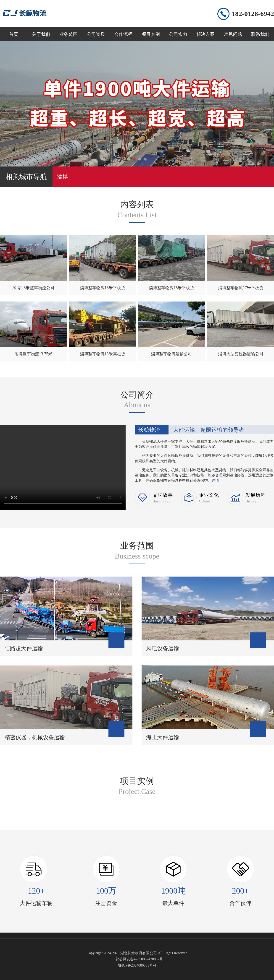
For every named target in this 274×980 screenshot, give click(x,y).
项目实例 (151, 34)
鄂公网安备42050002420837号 (139, 959)
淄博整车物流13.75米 (33, 354)
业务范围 (68, 34)
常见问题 (233, 34)
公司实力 (178, 34)
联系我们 (260, 34)
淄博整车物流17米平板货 (241, 288)
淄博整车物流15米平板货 (171, 288)
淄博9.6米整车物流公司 (33, 288)
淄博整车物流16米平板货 (103, 288)
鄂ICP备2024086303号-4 (137, 965)
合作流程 (123, 34)
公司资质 (96, 34)
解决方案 (205, 34)
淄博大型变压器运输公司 (241, 354)
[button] (129, 159)
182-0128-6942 (253, 14)
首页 (14, 34)
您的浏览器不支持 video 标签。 (63, 467)
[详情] (215, 480)
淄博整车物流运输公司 (171, 354)
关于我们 (41, 34)
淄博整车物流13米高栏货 (103, 354)
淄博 (63, 177)
